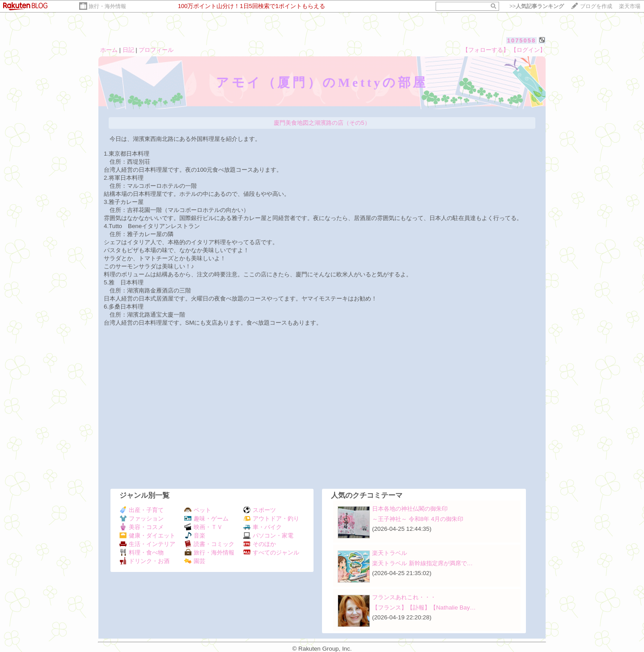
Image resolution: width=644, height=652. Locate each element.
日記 (128, 50)
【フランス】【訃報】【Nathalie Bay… (424, 608)
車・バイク (263, 527)
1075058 (522, 40)
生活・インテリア (147, 544)
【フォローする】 (486, 50)
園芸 (195, 561)
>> (537, 6)
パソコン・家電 (268, 536)
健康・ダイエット (147, 536)
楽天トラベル (390, 553)
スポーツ (260, 510)
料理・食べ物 (142, 553)
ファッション (142, 519)
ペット (198, 510)
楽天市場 (630, 6)
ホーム (109, 50)
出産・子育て (142, 510)
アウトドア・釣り (271, 519)
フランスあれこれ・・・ (404, 597)
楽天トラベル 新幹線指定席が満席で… (422, 563)
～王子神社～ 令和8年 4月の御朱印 (418, 519)
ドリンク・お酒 (144, 561)
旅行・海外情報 (107, 6)
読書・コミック (209, 544)
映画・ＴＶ (203, 527)
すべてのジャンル (271, 553)
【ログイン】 (528, 50)
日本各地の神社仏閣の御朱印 (410, 509)
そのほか (260, 544)
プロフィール (156, 50)
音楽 (195, 536)
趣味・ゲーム (206, 519)
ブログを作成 (596, 6)
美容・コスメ (142, 527)
